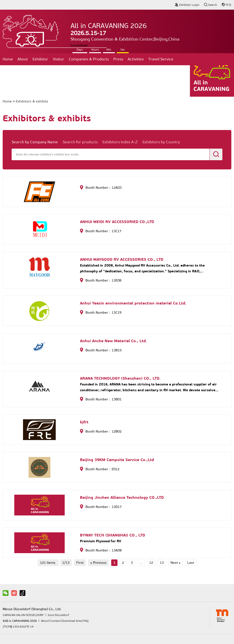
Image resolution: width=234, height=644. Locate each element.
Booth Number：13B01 (101, 399)
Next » (175, 563)
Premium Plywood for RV (101, 541)
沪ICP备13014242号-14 (18, 627)
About (23, 59)
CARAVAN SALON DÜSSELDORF (23, 615)
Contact (12, 71)
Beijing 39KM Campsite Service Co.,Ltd (117, 460)
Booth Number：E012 (100, 469)
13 (162, 563)
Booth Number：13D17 (101, 507)
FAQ (86, 621)
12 (151, 563)
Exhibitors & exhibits (32, 101)
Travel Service (161, 59)
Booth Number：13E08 (101, 280)
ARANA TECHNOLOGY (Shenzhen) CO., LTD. (120, 378)
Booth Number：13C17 (101, 231)
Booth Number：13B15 (101, 350)
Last (191, 563)
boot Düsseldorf (58, 615)
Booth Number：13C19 (101, 313)
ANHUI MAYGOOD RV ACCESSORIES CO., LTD (122, 259)
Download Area (72, 621)
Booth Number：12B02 (101, 431)
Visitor (58, 59)
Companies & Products (89, 59)
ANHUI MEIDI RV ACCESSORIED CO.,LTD (117, 222)
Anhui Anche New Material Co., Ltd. (113, 341)
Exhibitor (40, 59)
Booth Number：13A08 (101, 550)
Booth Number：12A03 (101, 188)
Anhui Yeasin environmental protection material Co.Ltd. (133, 303)
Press (118, 59)
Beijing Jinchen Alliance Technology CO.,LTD (122, 497)
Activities (136, 59)
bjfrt (84, 422)
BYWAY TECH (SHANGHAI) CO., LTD (113, 535)
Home (8, 59)
